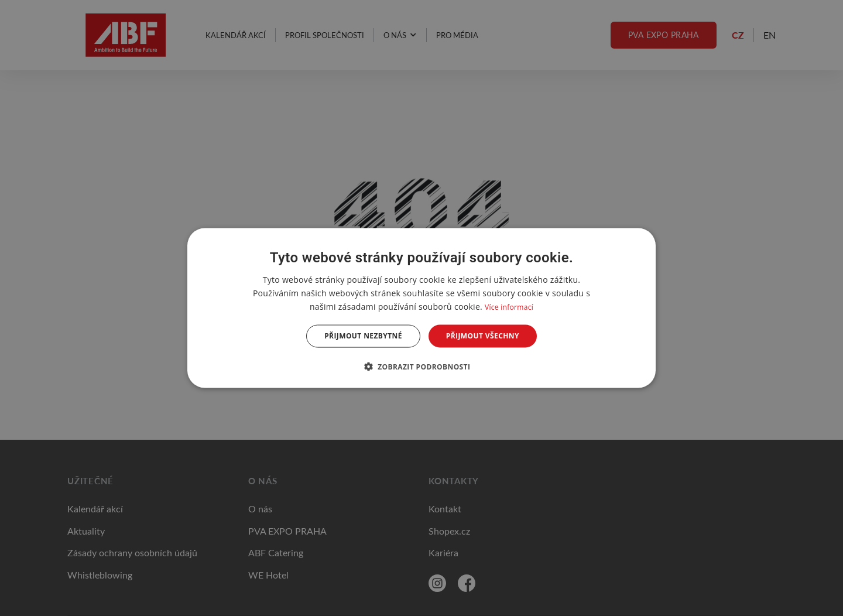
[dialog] (421, 308)
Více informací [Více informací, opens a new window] (509, 307)
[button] (422, 366)
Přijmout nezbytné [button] (363, 336)
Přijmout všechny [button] (483, 336)
